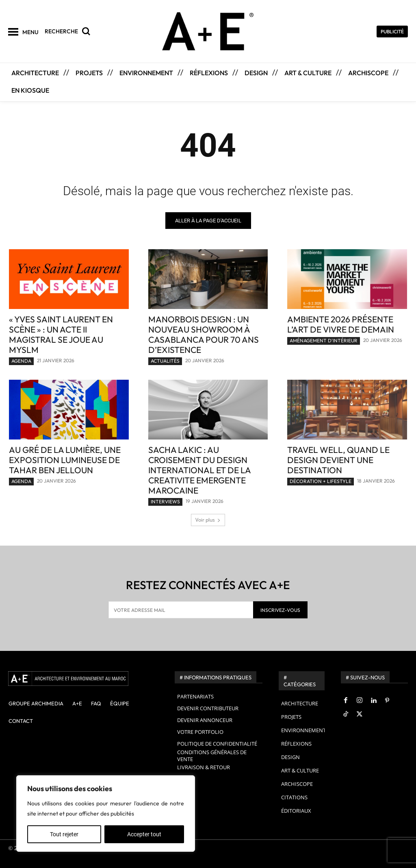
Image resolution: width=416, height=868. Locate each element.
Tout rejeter (64, 834)
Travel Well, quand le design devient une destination (338, 460)
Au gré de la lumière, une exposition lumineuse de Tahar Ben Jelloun (65, 460)
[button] (69, 31)
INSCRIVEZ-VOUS (280, 610)
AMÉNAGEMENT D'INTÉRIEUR (324, 340)
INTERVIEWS (165, 501)
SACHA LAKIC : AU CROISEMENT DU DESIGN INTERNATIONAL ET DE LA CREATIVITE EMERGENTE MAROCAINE (200, 470)
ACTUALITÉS (165, 361)
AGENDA (21, 361)
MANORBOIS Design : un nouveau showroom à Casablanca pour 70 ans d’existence (204, 334)
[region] (106, 814)
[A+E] (83, 678)
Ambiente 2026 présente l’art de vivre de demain (341, 324)
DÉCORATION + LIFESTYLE (321, 481)
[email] (181, 610)
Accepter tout (144, 834)
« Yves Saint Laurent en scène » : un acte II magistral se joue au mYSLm (61, 334)
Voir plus (208, 520)
